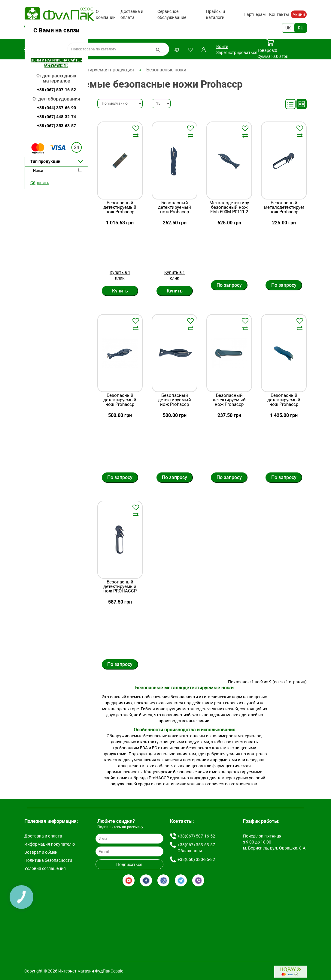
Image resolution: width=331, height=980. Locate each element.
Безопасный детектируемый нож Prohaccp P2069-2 (229, 402)
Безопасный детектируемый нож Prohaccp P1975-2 (120, 210)
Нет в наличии (46, 143)
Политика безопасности (48, 860)
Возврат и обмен (41, 852)
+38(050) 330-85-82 (196, 859)
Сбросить (40, 183)
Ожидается (43, 151)
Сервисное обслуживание (172, 14)
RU (301, 28)
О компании (106, 14)
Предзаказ (43, 134)
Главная (33, 70)
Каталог (43, 49)
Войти (222, 46)
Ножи (38, 171)
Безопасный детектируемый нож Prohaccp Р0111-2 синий (175, 402)
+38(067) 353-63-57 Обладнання (196, 848)
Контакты (279, 14)
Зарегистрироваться (237, 52)
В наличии (43, 125)
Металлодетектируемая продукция (94, 70)
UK (288, 28)
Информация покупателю (50, 844)
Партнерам (255, 14)
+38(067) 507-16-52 (54, 28)
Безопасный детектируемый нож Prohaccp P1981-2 (284, 402)
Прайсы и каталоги (216, 14)
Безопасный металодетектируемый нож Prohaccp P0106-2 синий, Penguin (284, 212)
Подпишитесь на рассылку (120, 827)
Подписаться (129, 865)
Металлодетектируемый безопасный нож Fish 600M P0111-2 (229, 207)
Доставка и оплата (132, 14)
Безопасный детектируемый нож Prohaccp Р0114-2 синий (120, 402)
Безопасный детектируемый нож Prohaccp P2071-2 (175, 210)
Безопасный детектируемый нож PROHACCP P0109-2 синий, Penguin (120, 591)
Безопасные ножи (166, 70)
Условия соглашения (45, 868)
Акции (299, 14)
